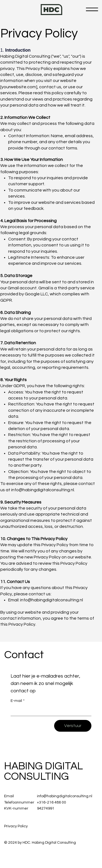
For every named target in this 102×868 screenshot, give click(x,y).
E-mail (18, 701)
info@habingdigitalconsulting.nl (43, 490)
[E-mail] (49, 711)
